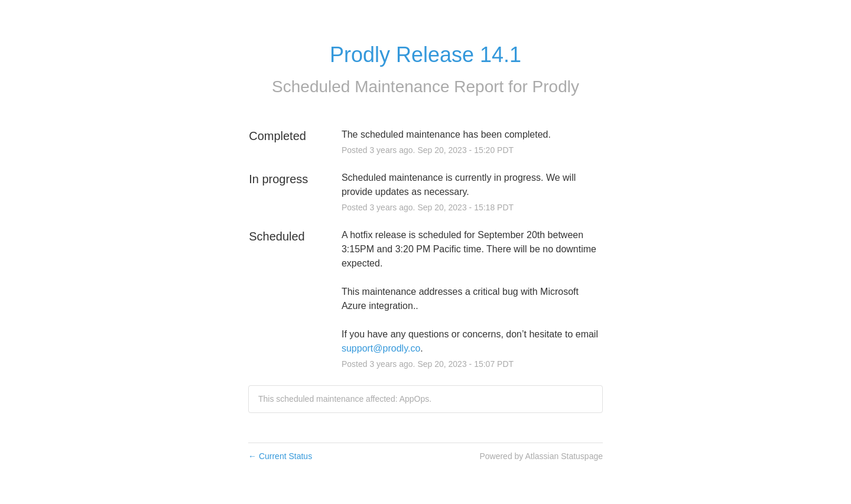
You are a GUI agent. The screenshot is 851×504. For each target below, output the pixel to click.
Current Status (280, 456)
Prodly (556, 87)
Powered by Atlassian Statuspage (541, 456)
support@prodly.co (381, 348)
